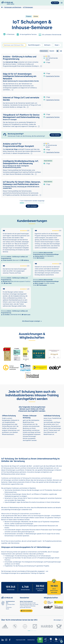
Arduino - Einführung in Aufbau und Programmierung (20, 58)
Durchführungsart (34, 45)
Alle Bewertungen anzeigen (32, 321)
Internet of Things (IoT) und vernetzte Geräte (21, 99)
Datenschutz (31, 640)
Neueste (52, 51)
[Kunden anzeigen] (58, 620)
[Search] (14, 45)
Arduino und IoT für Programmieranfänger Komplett (18, 145)
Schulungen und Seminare (13, 7)
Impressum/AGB (21, 640)
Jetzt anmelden (26, 611)
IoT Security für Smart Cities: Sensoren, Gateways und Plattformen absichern (22, 183)
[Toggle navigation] (62, 3)
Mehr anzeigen (32, 206)
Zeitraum (47, 45)
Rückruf (55, 3)
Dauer (57, 45)
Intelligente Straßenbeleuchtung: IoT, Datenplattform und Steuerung (21, 162)
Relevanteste (44, 51)
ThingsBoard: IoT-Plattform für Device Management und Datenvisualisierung (21, 116)
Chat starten (55, 135)
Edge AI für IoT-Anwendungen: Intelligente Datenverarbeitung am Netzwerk (20, 76)
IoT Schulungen (28, 7)
